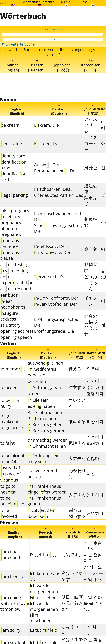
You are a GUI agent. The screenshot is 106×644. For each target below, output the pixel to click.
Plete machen (42, 419)
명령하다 (95, 394)
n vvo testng (14, 271)
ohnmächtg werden (48, 440)
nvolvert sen (42, 510)
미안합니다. (92, 630)
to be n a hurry (10, 403)
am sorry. (11, 630)
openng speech (16, 337)
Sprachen (48, 2)
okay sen (37, 462)
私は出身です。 (72, 576)
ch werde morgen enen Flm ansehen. (44, 592)
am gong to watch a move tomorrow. (15, 603)
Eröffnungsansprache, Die (56, 322)
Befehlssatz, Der (52, 246)
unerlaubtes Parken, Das (59, 198)
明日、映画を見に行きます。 (72, 603)
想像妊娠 (91, 222)
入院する (77, 495)
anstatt (35, 477)
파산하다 (95, 422)
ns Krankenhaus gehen (44, 501)
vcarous (9, 480)
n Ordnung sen (44, 455)
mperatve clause (11, 255)
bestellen (37, 381)
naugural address (10, 316)
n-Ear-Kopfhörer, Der (57, 304)
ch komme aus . (45, 576)
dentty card (13, 156)
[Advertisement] (53, 85)
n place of (11, 474)
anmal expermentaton (17, 280)
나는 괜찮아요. (93, 558)
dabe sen (38, 516)
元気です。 (72, 555)
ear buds (9, 295)
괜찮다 (93, 458)
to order (8, 387)
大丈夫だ (77, 458)
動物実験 (91, 267)
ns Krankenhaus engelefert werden (47, 489)
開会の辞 (91, 331)
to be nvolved (9, 513)
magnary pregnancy (11, 220)
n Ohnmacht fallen (47, 446)
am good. (11, 558)
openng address (17, 331)
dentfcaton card (13, 177)
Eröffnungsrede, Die (55, 331)
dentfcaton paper (13, 165)
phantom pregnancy (11, 231)
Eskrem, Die (48, 125)
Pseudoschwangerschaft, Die (59, 217)
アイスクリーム (91, 125)
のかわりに (77, 474)
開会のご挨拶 (91, 319)
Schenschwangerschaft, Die (58, 228)
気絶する (77, 443)
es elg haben (41, 406)
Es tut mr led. (44, 630)
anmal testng (14, 265)
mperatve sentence (11, 243)
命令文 (91, 249)
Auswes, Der (48, 165)
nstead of (10, 468)
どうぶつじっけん (91, 283)
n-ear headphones (13, 304)
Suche (83, 2)
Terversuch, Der (52, 277)
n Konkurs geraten (47, 431)
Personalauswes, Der (57, 171)
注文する (77, 387)
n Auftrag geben (44, 387)
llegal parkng (14, 195)
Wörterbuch (31, 2)
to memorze (13, 369)
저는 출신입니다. (93, 576)
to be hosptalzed (12, 501)
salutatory (10, 325)
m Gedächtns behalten (42, 372)
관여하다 (95, 513)
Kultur (65, 2)
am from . (13, 576)
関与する (77, 516)
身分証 (91, 168)
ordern (34, 394)
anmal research (16, 289)
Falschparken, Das (53, 189)
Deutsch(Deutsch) (36, 66)
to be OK (9, 462)
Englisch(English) (12, 66)
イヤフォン (91, 301)
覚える (75, 369)
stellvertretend (42, 471)
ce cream (10, 125)
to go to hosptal (8, 489)
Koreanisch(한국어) (91, 66)
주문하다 (95, 387)
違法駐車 (91, 189)
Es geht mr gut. (45, 555)
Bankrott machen (45, 413)
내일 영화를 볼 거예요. (93, 603)
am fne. (9, 552)
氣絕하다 (95, 446)
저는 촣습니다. (93, 545)
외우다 (93, 369)
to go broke (12, 428)
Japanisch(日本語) (62, 66)
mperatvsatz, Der (54, 252)
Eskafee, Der (48, 144)
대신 (91, 474)
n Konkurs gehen (45, 425)
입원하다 (95, 495)
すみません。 (70, 630)
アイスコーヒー (91, 143)
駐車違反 (91, 201)
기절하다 (95, 437)
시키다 (93, 381)
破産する (77, 422)
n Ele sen (38, 400)
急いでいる (77, 403)
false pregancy (15, 211)
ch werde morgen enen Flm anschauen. (44, 612)
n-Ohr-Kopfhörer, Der (58, 298)
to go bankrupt (9, 419)
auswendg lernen (45, 363)
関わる (75, 510)
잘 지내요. (93, 567)
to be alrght (12, 455)
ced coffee (11, 144)
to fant (7, 443)
